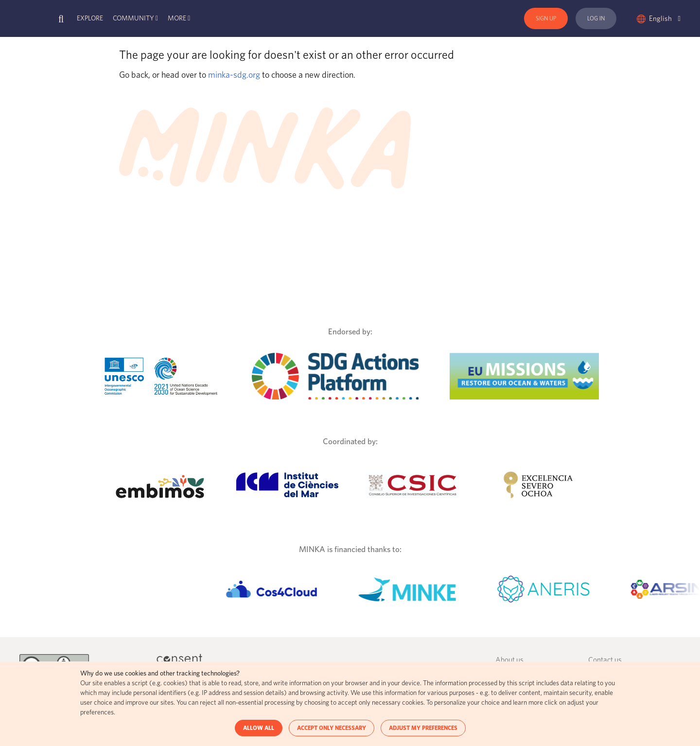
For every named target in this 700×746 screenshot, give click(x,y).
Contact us (605, 660)
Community (133, 18)
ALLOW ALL (259, 728)
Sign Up (546, 18)
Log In (596, 18)
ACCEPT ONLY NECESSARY (332, 728)
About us (509, 660)
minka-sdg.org (234, 75)
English (665, 19)
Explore (90, 18)
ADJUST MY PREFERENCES (423, 728)
